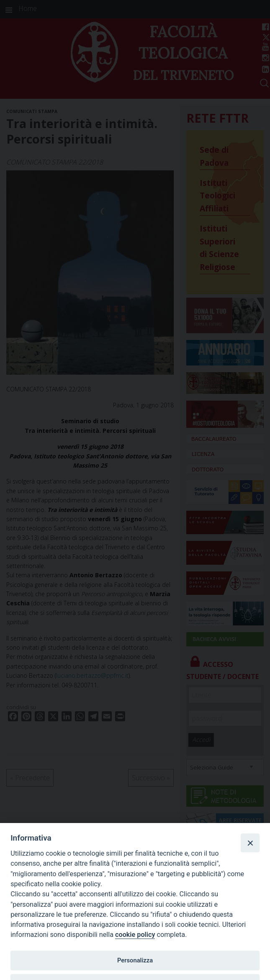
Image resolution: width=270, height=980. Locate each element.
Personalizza (135, 960)
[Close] (250, 843)
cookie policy (135, 935)
